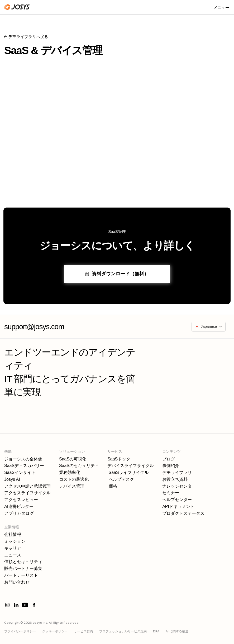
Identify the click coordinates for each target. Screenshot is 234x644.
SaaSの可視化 (73, 459)
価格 (112, 486)
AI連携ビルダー (19, 506)
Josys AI (12, 479)
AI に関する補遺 (177, 631)
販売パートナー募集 (23, 568)
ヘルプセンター (177, 500)
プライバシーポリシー (20, 631)
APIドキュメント (178, 506)
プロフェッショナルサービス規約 (123, 631)
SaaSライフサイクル (128, 472)
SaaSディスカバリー (24, 466)
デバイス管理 (72, 486)
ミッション (15, 541)
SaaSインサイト (20, 472)
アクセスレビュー (21, 500)
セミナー (171, 493)
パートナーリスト (21, 575)
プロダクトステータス (183, 513)
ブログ (169, 459)
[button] (221, 7)
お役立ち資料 (175, 479)
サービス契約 (83, 631)
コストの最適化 (74, 479)
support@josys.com (34, 327)
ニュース (13, 555)
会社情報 (13, 534)
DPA (156, 631)
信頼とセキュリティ (23, 562)
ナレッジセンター (179, 486)
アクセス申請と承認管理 (27, 486)
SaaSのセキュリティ (79, 466)
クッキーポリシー (55, 631)
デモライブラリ (177, 472)
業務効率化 (70, 472)
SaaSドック (119, 459)
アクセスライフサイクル (27, 493)
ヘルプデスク (121, 479)
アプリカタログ (19, 513)
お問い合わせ (17, 582)
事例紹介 (171, 466)
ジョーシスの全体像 (23, 459)
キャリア (13, 548)
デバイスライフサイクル (131, 466)
